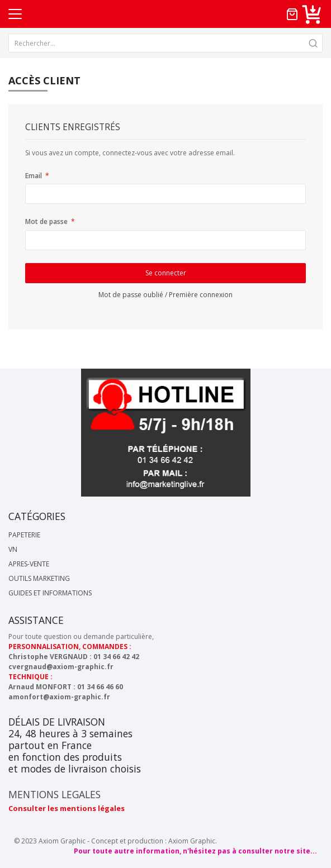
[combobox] (165, 43)
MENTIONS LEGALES (55, 794)
